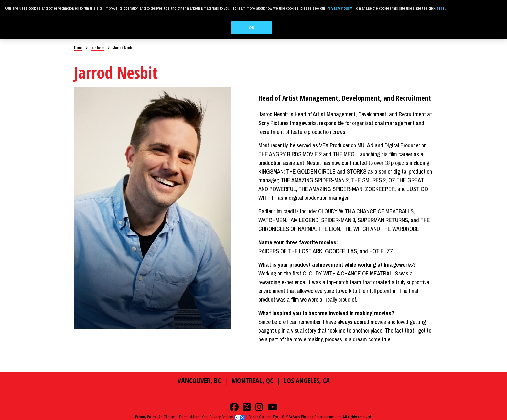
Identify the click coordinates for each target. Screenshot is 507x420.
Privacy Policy (146, 417)
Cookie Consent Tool (264, 417)
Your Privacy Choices (224, 417)
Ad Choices (167, 417)
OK (251, 28)
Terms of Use (189, 417)
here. (441, 8)
